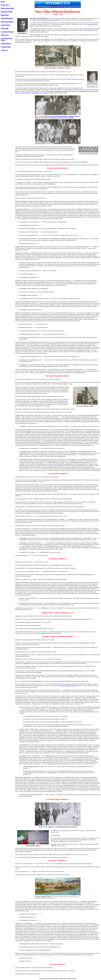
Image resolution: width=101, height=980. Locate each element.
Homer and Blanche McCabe (83, 91)
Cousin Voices (5, 25)
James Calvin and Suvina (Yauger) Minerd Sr (50, 20)
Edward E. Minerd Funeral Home (68, 686)
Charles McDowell (26, 93)
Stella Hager (64, 116)
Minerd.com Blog (7, 12)
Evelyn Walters (36, 681)
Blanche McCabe (74, 116)
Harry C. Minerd (44, 93)
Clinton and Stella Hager (69, 91)
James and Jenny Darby (56, 91)
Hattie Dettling (35, 93)
